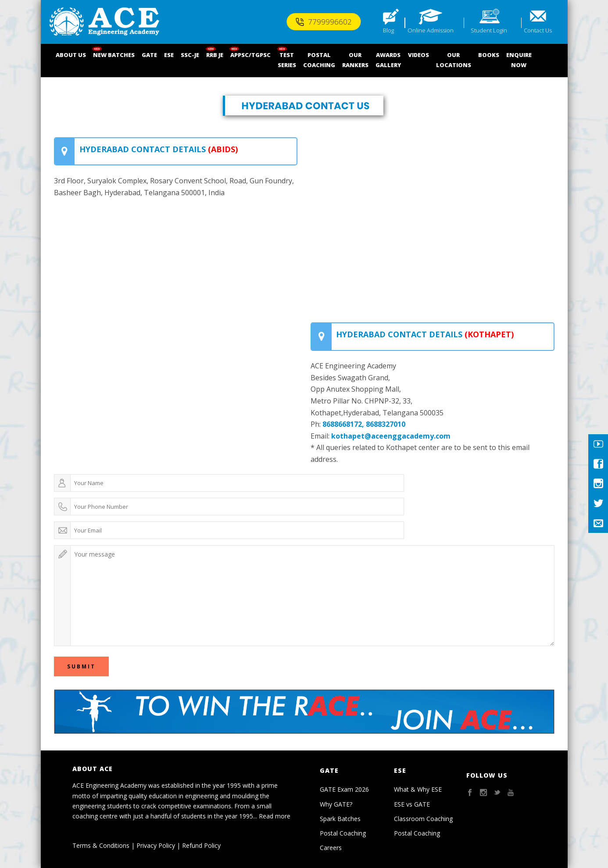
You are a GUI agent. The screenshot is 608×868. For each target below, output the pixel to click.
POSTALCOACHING (319, 60)
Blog (388, 30)
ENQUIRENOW (519, 60)
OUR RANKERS (355, 60)
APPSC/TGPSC (250, 55)
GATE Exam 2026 (344, 789)
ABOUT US (71, 55)
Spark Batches (340, 819)
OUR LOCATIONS (454, 60)
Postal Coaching (343, 833)
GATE (149, 55)
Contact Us (538, 30)
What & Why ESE (418, 789)
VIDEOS (418, 55)
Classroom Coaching (423, 819)
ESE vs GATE (412, 804)
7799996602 (324, 22)
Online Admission (431, 30)
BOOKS (489, 55)
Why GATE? (336, 804)
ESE (169, 55)
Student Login (489, 30)
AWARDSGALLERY (388, 60)
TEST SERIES (287, 60)
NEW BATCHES (114, 55)
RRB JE (215, 55)
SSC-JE (190, 55)
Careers (331, 848)
